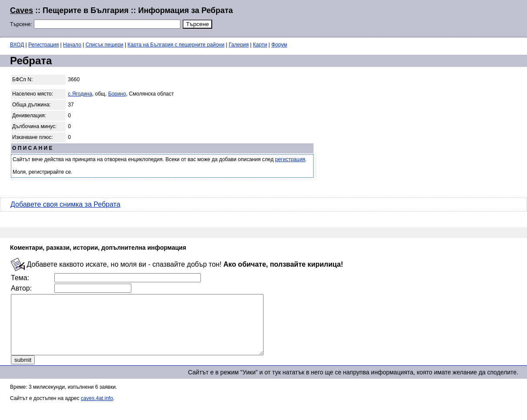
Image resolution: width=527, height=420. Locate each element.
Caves (22, 10)
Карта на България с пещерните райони (176, 45)
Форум (279, 45)
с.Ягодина (80, 94)
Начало (72, 45)
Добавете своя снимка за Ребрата (65, 204)
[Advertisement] (411, 17)
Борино (117, 94)
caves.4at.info (97, 410)
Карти (260, 45)
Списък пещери (105, 45)
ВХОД (17, 45)
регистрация (290, 159)
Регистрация (43, 45)
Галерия (239, 45)
